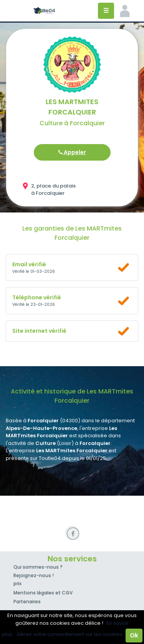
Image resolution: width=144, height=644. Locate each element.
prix (17, 583)
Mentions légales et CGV (43, 593)
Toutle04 (44, 11)
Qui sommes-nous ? (38, 567)
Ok (134, 635)
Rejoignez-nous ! (34, 575)
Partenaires (27, 602)
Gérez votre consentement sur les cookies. (70, 634)
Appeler (72, 152)
